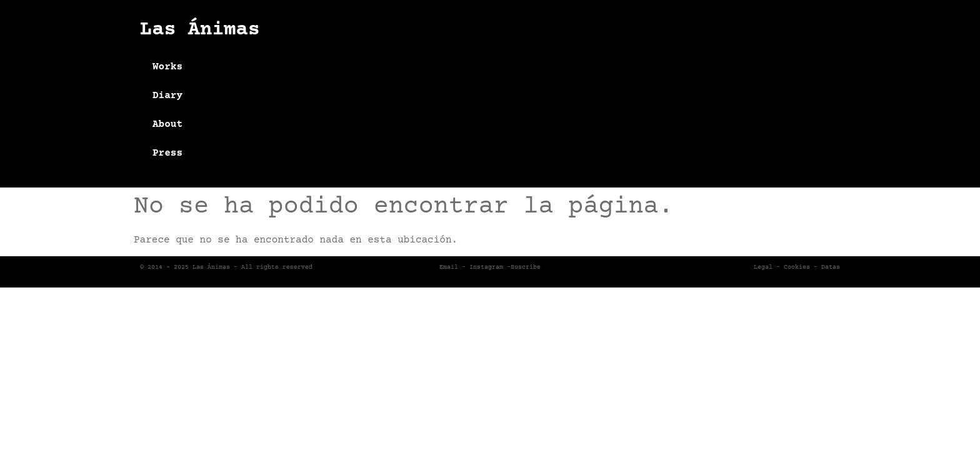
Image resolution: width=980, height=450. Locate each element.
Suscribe (526, 267)
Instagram (486, 267)
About (167, 124)
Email (449, 267)
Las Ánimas (200, 30)
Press (167, 153)
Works (167, 67)
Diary (167, 96)
